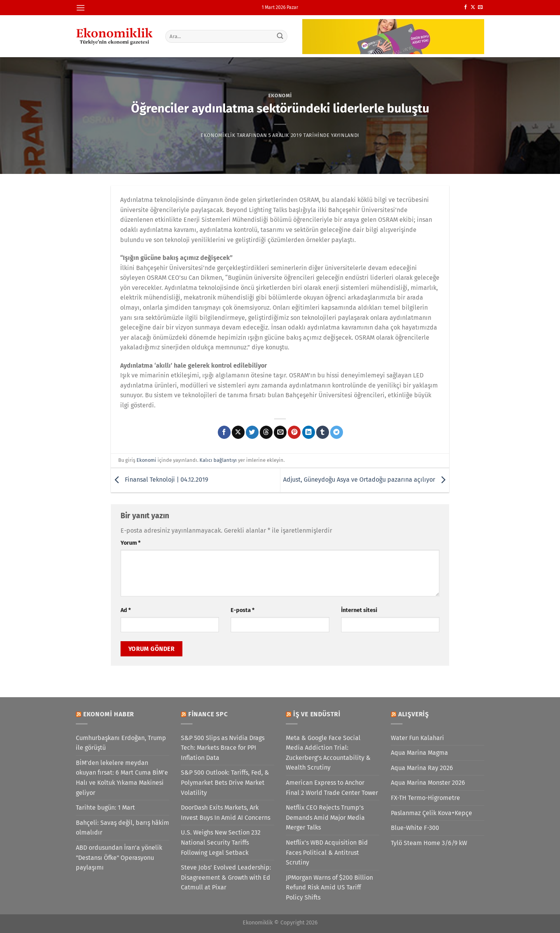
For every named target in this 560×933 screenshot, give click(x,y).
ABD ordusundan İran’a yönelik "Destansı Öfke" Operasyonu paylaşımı (119, 858)
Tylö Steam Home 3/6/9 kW (429, 843)
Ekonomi (280, 96)
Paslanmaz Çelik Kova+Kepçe (431, 813)
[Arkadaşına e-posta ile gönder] (280, 432)
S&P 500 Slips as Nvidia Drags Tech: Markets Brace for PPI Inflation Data (223, 748)
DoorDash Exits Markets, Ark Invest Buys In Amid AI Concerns (226, 813)
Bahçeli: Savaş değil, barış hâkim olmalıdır (122, 828)
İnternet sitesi (359, 610)
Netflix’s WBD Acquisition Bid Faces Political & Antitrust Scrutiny (327, 852)
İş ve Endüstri (317, 714)
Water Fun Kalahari (417, 738)
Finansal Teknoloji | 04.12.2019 (159, 480)
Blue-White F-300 (415, 828)
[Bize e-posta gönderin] (480, 7)
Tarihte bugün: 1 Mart (105, 808)
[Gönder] (280, 36)
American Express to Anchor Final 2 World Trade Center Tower (332, 788)
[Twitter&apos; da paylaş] (252, 432)
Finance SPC (208, 714)
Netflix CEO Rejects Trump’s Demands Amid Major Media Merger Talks (325, 817)
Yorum (130, 543)
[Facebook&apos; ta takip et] (465, 7)
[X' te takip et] (473, 7)
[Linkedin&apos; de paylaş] (309, 432)
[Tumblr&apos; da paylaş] (323, 432)
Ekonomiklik (218, 135)
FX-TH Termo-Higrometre (425, 798)
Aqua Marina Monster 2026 (428, 783)
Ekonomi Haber (109, 714)
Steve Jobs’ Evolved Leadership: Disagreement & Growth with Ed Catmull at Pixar (226, 877)
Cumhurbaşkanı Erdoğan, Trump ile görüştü (121, 743)
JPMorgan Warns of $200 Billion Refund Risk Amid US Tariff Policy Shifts (329, 887)
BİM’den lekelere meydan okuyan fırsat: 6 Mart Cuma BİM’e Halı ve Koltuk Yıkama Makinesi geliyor (122, 778)
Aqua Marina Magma (419, 753)
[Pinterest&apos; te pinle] (294, 432)
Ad (126, 610)
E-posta (242, 610)
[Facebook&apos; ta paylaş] (224, 432)
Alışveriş (414, 714)
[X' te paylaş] (238, 432)
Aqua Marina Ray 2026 (422, 768)
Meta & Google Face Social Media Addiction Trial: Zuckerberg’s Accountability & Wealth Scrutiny (328, 753)
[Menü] (80, 8)
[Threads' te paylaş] (266, 432)
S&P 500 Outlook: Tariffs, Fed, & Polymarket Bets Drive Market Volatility (225, 782)
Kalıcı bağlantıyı (218, 460)
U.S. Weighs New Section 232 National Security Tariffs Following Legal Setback (221, 842)
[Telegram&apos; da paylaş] (337, 432)
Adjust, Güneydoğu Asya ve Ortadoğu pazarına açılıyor (366, 480)
